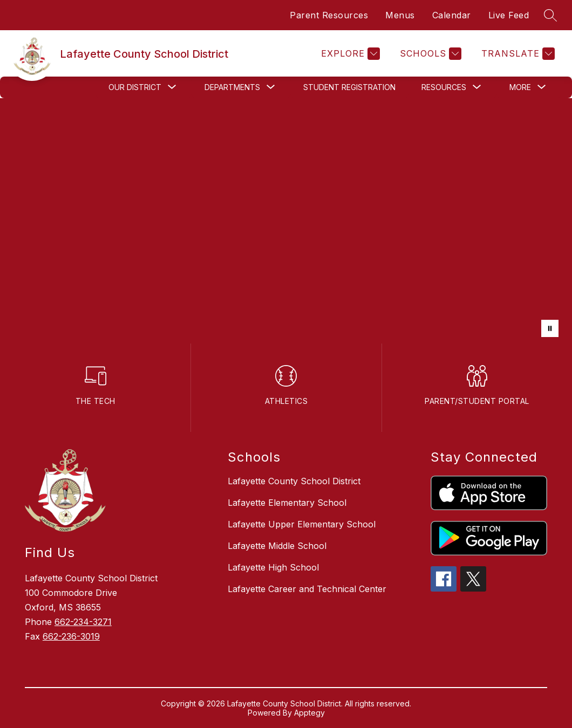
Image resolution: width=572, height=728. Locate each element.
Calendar (452, 15)
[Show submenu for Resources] (444, 87)
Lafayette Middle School (277, 546)
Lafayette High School (273, 567)
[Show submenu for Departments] (232, 87)
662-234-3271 (83, 622)
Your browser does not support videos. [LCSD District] (286, 221)
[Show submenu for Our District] (135, 87)
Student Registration (349, 87)
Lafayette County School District (294, 481)
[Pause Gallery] (550, 328)
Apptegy (309, 713)
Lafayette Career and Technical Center (307, 589)
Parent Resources (329, 15)
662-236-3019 (71, 636)
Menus (400, 15)
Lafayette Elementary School (287, 503)
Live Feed (509, 15)
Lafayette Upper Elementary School (302, 524)
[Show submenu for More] (520, 87)
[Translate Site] (517, 54)
